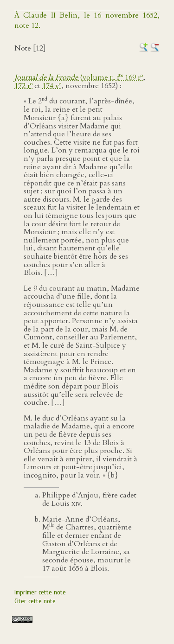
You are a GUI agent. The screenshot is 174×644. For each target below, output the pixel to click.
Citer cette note (35, 601)
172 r (23, 86)
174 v (52, 86)
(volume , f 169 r (79, 77)
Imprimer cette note (40, 592)
